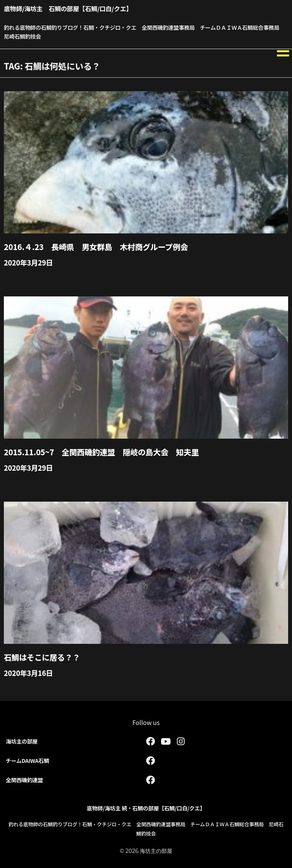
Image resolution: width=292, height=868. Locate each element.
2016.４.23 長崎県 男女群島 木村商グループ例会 (96, 247)
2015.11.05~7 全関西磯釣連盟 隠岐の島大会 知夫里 (101, 452)
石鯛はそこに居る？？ (42, 657)
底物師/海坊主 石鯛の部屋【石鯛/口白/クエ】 (68, 9)
